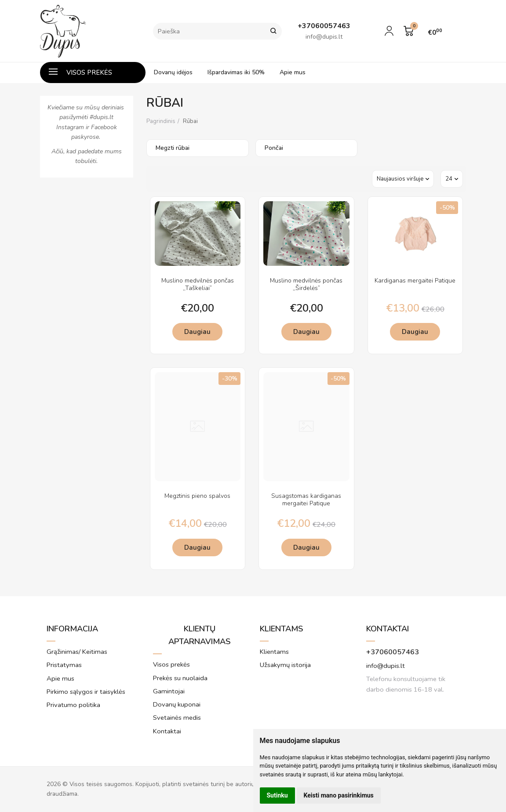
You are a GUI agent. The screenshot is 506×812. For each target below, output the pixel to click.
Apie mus (293, 72)
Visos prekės (80, 72)
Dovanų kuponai (177, 704)
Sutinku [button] (277, 795)
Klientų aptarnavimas (200, 635)
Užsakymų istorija (285, 665)
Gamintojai (169, 691)
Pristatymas (64, 665)
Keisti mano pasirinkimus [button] (339, 795)
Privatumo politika (73, 705)
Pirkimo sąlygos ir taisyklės (86, 692)
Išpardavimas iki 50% (236, 72)
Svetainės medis (177, 718)
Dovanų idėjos (173, 72)
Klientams (282, 629)
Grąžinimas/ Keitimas (77, 652)
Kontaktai (167, 731)
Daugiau (197, 332)
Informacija (72, 629)
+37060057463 (393, 652)
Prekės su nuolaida (180, 678)
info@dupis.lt (386, 666)
